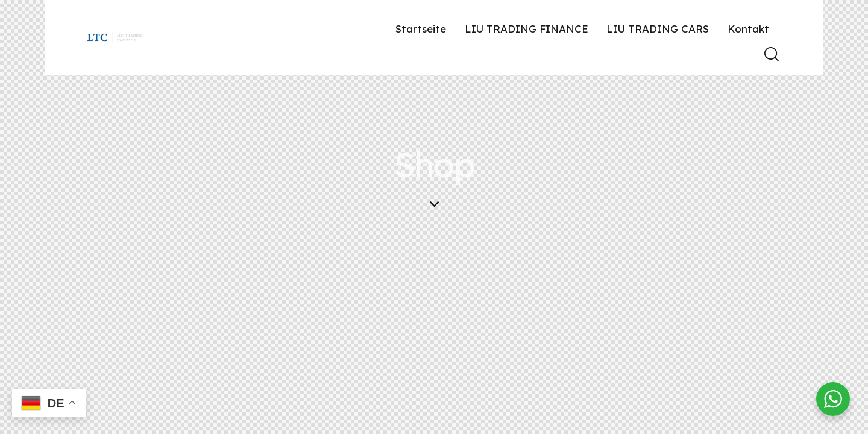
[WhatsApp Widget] (833, 399)
